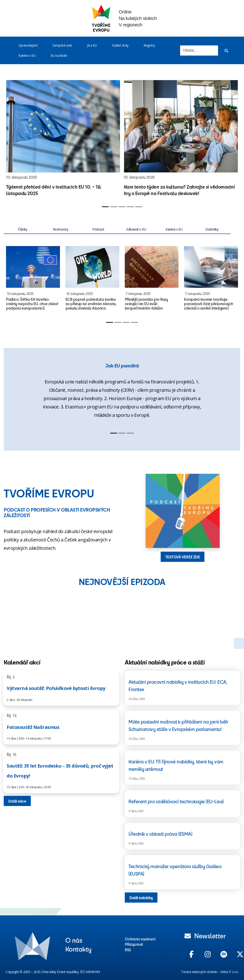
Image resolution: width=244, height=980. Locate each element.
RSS (128, 950)
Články (23, 229)
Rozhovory (61, 229)
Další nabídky (141, 898)
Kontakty (78, 949)
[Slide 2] (114, 207)
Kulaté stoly (120, 45)
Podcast (98, 229)
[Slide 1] (105, 207)
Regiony (149, 45)
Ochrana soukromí (140, 939)
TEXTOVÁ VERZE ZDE (183, 557)
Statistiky (212, 229)
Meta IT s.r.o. (229, 972)
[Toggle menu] (38, 45)
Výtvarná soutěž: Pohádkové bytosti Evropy (56, 688)
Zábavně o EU (136, 229)
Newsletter (205, 936)
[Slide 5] (139, 207)
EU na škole (59, 55)
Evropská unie (62, 45)
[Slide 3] (122, 207)
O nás (74, 940)
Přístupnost (134, 944)
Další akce (17, 801)
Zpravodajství (28, 45)
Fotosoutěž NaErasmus (33, 727)
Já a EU (92, 45)
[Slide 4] (130, 207)
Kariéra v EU (27, 55)
